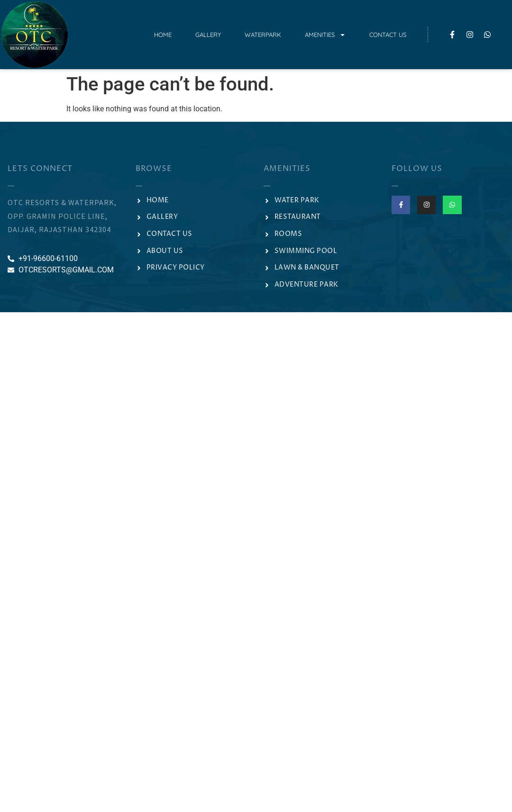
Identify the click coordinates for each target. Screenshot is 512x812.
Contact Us (388, 35)
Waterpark (263, 35)
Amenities (325, 35)
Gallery (208, 35)
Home (163, 35)
